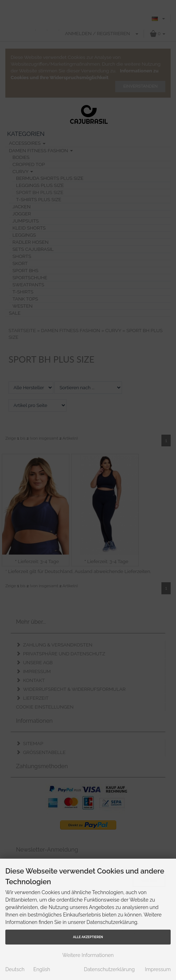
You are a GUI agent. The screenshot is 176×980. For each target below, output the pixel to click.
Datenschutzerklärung (109, 969)
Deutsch (15, 969)
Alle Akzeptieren (88, 937)
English (42, 969)
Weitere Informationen (88, 955)
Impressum (158, 969)
